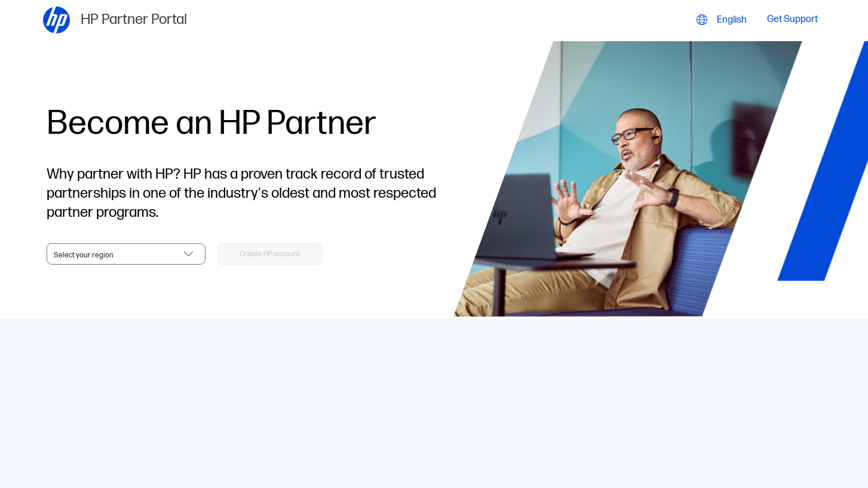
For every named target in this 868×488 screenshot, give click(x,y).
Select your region (84, 255)
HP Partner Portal (134, 19)
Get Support (792, 20)
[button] (270, 254)
